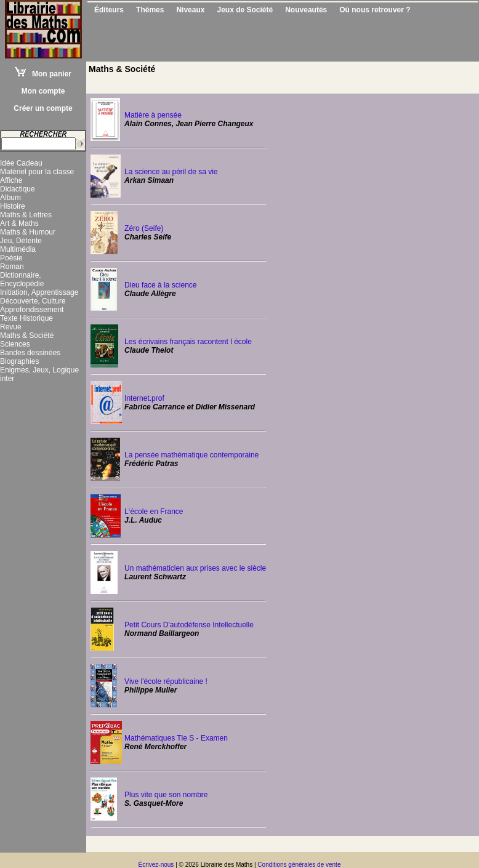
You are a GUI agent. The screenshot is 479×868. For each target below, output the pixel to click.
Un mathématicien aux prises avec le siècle (195, 568)
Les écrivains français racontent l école (188, 342)
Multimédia (18, 249)
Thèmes (150, 10)
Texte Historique (26, 318)
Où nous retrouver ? (375, 10)
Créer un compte (43, 108)
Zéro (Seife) (144, 228)
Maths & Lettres (26, 215)
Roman (12, 267)
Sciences (15, 344)
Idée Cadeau (21, 163)
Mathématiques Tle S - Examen (176, 738)
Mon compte (43, 91)
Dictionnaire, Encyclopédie (22, 279)
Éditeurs (109, 10)
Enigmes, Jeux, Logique (39, 370)
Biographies (19, 361)
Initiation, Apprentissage (39, 292)
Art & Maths (19, 223)
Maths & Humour (28, 232)
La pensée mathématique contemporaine (191, 455)
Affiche (11, 180)
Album (10, 198)
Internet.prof (144, 398)
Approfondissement (32, 310)
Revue (11, 327)
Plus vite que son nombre (166, 795)
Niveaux (190, 10)
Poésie (11, 258)
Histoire (13, 206)
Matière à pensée (153, 115)
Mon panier (43, 74)
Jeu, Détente (21, 241)
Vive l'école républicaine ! (166, 681)
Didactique (18, 189)
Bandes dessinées (30, 353)
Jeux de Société (245, 10)
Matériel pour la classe (37, 172)
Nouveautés (306, 10)
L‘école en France (154, 512)
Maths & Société (27, 336)
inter (7, 379)
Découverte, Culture (33, 301)
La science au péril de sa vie (171, 172)
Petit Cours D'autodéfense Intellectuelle (189, 625)
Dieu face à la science (160, 285)
